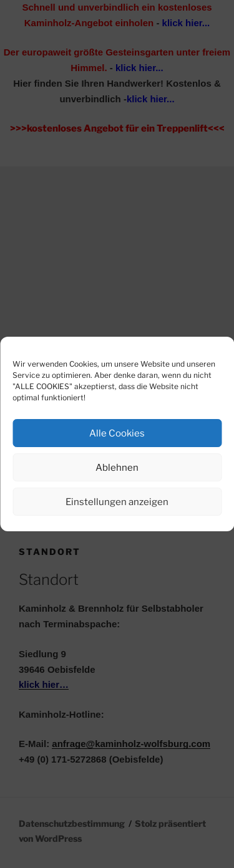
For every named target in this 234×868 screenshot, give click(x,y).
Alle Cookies (117, 433)
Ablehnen (117, 468)
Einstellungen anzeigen (117, 502)
